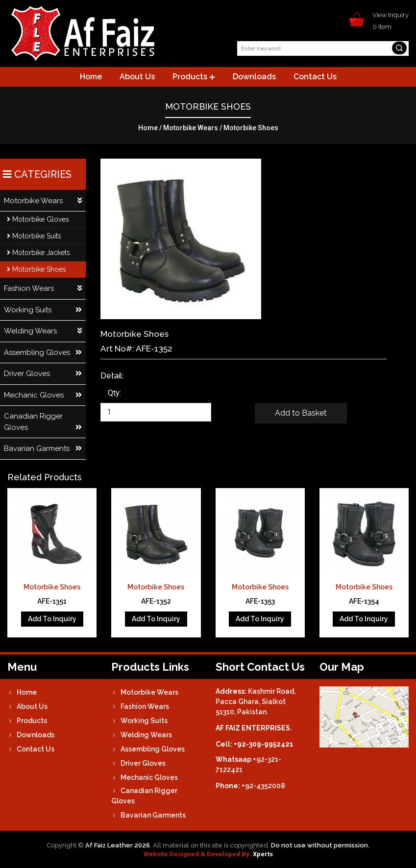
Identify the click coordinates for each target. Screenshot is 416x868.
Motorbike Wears (191, 128)
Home (91, 77)
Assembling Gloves (43, 353)
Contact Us (315, 77)
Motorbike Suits (34, 236)
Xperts (263, 854)
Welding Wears (43, 331)
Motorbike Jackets (38, 253)
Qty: (114, 393)
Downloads (254, 77)
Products (194, 77)
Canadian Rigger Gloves (43, 422)
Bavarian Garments (43, 449)
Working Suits (43, 310)
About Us (137, 77)
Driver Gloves (43, 374)
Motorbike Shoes (37, 269)
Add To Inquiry (52, 619)
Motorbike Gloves (38, 219)
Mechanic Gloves (43, 395)
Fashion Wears (43, 289)
